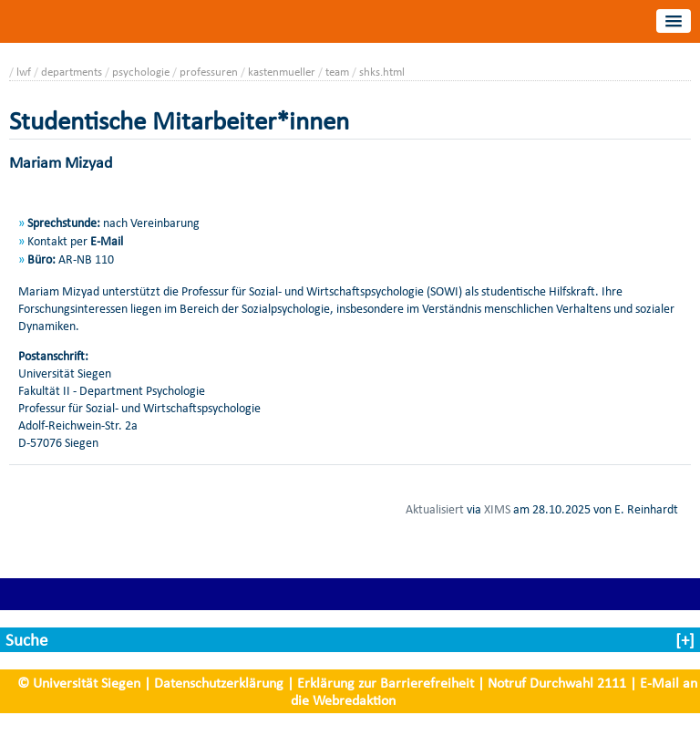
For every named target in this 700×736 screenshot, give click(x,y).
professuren (209, 72)
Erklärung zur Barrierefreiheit (386, 683)
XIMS (497, 509)
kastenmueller (282, 72)
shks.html (382, 72)
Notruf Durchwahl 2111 (557, 683)
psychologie (141, 72)
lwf (24, 72)
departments (72, 72)
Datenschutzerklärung (219, 683)
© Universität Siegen (79, 683)
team (337, 72)
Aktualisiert (435, 509)
